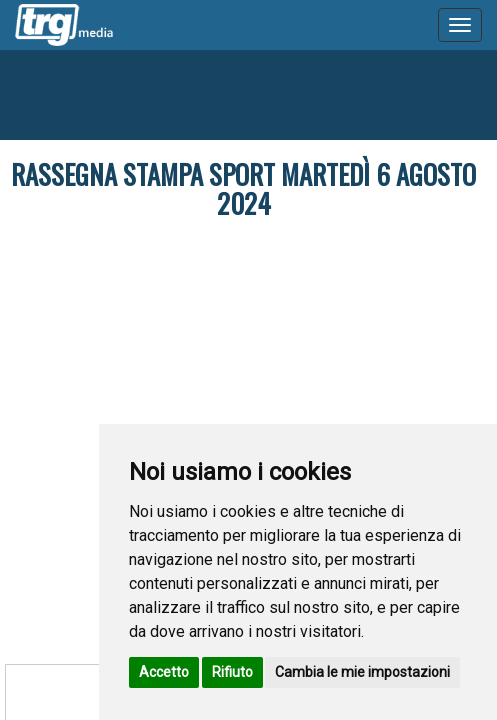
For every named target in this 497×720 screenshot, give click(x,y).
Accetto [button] (164, 672)
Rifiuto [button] (232, 672)
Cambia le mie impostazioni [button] (362, 672)
